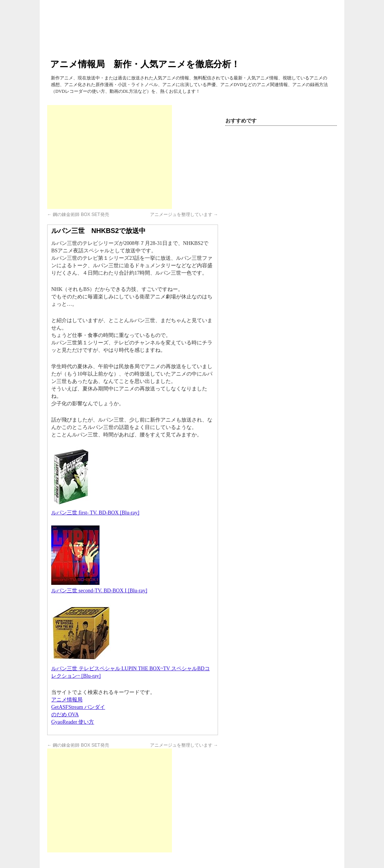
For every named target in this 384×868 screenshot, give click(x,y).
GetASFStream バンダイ (78, 707)
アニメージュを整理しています (184, 214)
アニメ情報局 (67, 700)
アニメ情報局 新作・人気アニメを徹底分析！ (145, 64)
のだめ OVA (65, 715)
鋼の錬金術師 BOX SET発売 (78, 214)
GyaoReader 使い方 (73, 722)
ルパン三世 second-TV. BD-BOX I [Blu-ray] (99, 591)
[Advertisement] (110, 157)
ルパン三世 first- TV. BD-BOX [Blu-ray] (95, 513)
